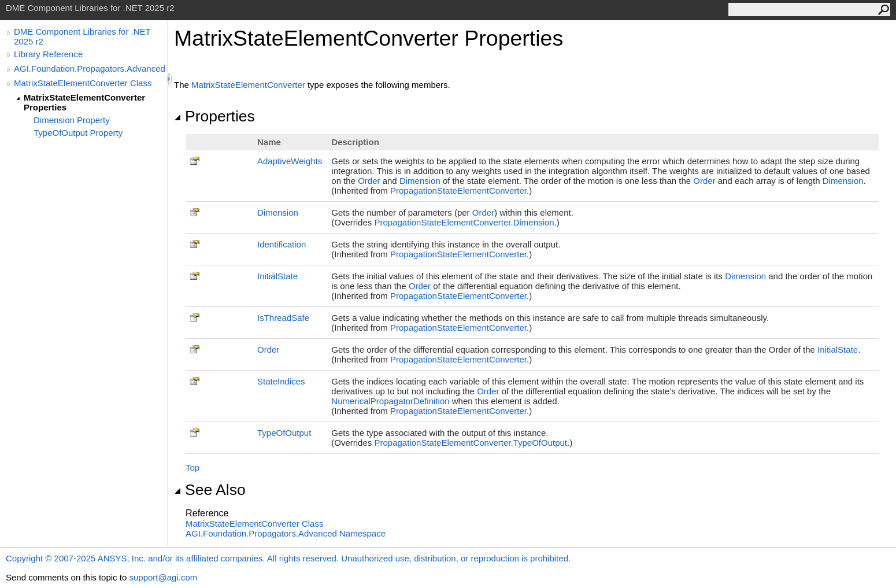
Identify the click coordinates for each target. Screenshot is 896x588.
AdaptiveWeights (290, 161)
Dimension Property (72, 120)
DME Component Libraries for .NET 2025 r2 (82, 36)
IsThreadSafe (283, 318)
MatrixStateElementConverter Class (83, 83)
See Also (210, 490)
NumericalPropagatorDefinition (390, 401)
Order (369, 181)
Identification (282, 244)
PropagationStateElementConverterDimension (464, 222)
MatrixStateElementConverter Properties (84, 102)
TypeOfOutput (284, 433)
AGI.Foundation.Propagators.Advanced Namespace (286, 533)
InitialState (277, 276)
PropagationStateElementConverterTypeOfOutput (471, 443)
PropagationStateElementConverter (458, 191)
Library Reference (48, 54)
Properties (214, 116)
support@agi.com (163, 577)
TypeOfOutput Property (78, 133)
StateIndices (281, 381)
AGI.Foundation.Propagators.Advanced (90, 69)
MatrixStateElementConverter (248, 85)
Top (192, 467)
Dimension (420, 181)
